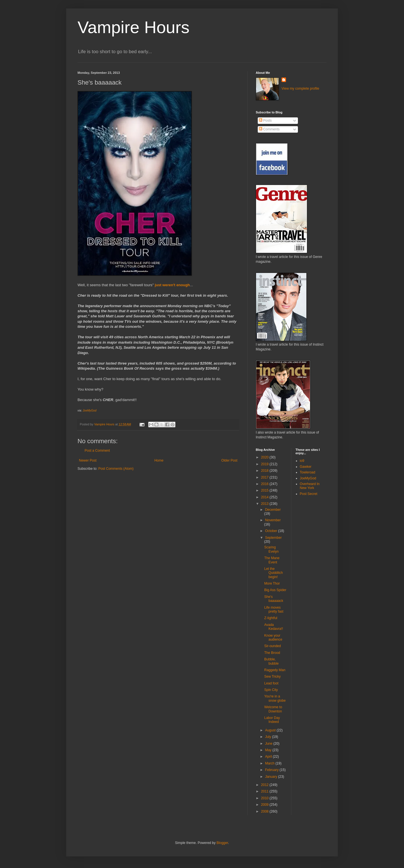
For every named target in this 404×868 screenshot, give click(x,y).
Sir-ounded (273, 646)
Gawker (306, 467)
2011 (265, 791)
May (269, 750)
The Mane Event (272, 560)
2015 (265, 490)
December (273, 510)
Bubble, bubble (271, 661)
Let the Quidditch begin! (274, 573)
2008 (265, 811)
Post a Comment (97, 451)
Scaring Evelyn (271, 549)
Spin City (271, 690)
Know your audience (273, 637)
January (272, 777)
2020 (265, 457)
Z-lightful (271, 618)
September (273, 538)
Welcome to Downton (273, 709)
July (269, 737)
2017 (265, 477)
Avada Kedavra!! (274, 627)
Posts (265, 120)
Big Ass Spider (275, 590)
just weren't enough (172, 285)
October (272, 531)
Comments (269, 129)
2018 (265, 471)
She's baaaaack (274, 599)
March (270, 763)
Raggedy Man (275, 670)
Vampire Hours (134, 27)
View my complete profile (300, 89)
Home (159, 460)
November (273, 520)
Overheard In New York (310, 486)
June (269, 744)
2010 (265, 798)
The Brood (272, 653)
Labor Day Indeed (272, 720)
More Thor (272, 583)
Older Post (229, 460)
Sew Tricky (272, 677)
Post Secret (309, 494)
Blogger (222, 843)
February (272, 770)
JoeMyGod (89, 411)
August (271, 730)
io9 (302, 461)
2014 (265, 497)
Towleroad (308, 472)
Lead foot (271, 683)
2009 (265, 805)
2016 (265, 484)
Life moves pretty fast (274, 609)
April (269, 757)
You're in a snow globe (275, 698)
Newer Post (88, 460)
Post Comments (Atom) (116, 469)
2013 (265, 504)
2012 (265, 785)
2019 (265, 464)
